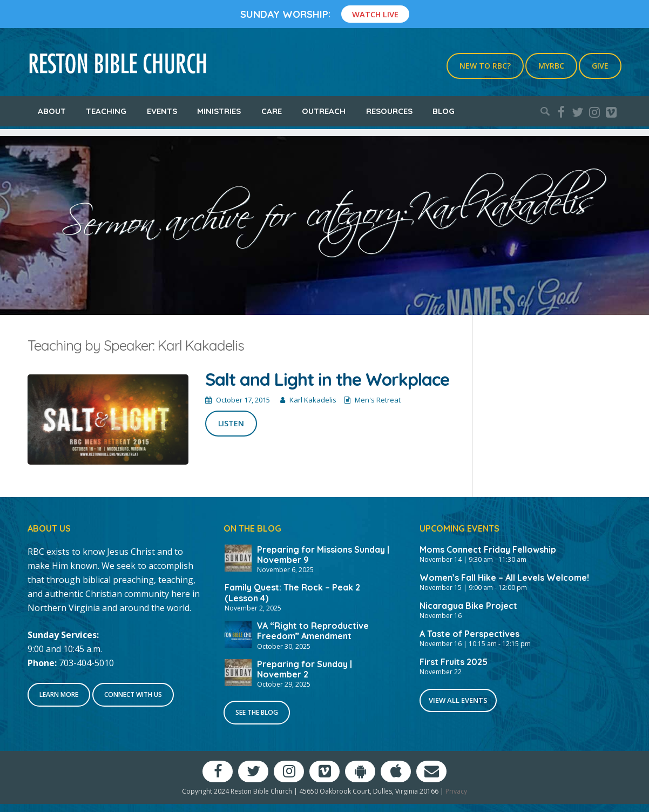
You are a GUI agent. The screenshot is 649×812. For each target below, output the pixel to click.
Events (162, 111)
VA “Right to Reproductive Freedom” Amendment (313, 631)
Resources (389, 111)
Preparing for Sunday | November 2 (305, 669)
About (52, 111)
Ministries (219, 111)
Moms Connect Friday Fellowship (488, 549)
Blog (444, 111)
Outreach (324, 111)
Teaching (106, 111)
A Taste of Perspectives (469, 634)
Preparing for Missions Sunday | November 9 (323, 555)
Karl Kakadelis (313, 400)
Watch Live (375, 14)
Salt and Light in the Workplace (327, 379)
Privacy (456, 791)
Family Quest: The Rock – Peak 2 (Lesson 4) (292, 592)
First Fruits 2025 (454, 662)
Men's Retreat (378, 400)
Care (272, 111)
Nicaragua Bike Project (468, 606)
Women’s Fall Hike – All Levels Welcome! (504, 578)
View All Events (458, 700)
